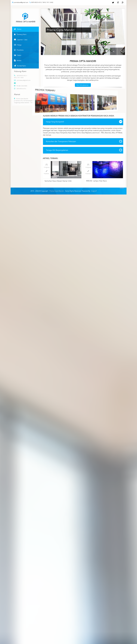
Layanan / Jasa (21, 40)
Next (121, 51)
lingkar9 (94, 191)
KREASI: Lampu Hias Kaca (96, 181)
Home (18, 29)
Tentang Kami (20, 34)
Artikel (18, 61)
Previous (114, 51)
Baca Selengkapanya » (83, 85)
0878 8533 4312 (36, 2)
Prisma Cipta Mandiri (57, 191)
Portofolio (19, 50)
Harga (18, 45)
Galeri (18, 55)
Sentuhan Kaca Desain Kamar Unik (58, 181)
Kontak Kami (20, 66)
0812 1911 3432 (48, 2)
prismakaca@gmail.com (20, 2)
